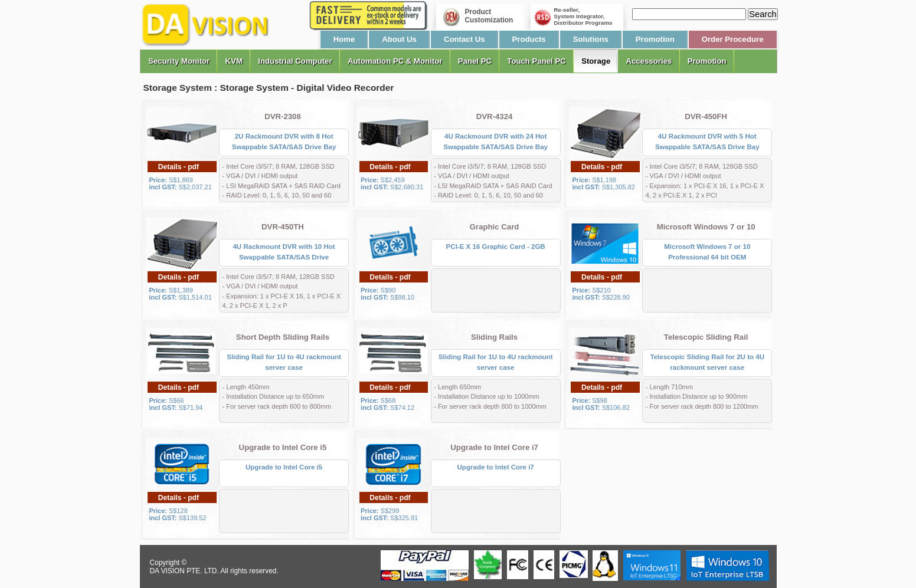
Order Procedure (733, 39)
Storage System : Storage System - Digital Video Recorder (269, 88)
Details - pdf (179, 167)
